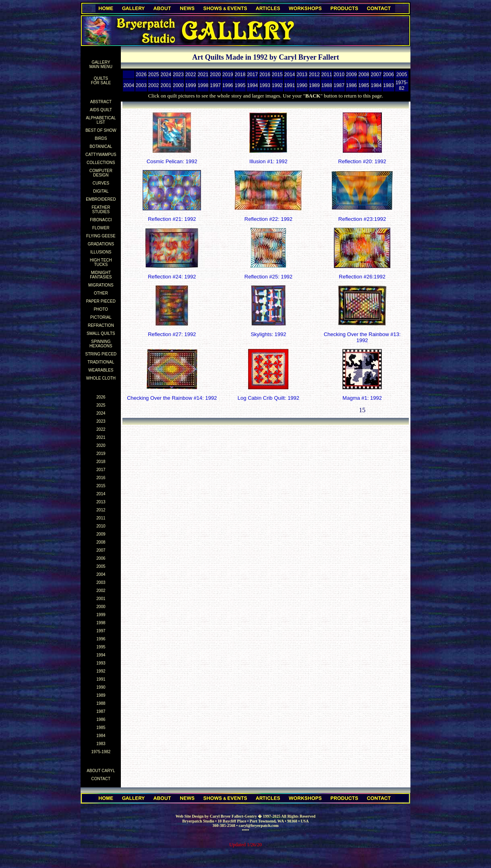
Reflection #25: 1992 (268, 277)
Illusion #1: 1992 (268, 161)
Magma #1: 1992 (362, 398)
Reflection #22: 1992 (268, 219)
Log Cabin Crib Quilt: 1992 (268, 398)
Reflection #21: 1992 (172, 219)
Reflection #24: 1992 (172, 277)
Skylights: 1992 (268, 334)
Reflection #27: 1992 (172, 334)
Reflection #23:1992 (362, 219)
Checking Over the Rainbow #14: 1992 (172, 398)
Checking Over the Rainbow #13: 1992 (362, 337)
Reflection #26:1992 (362, 277)
